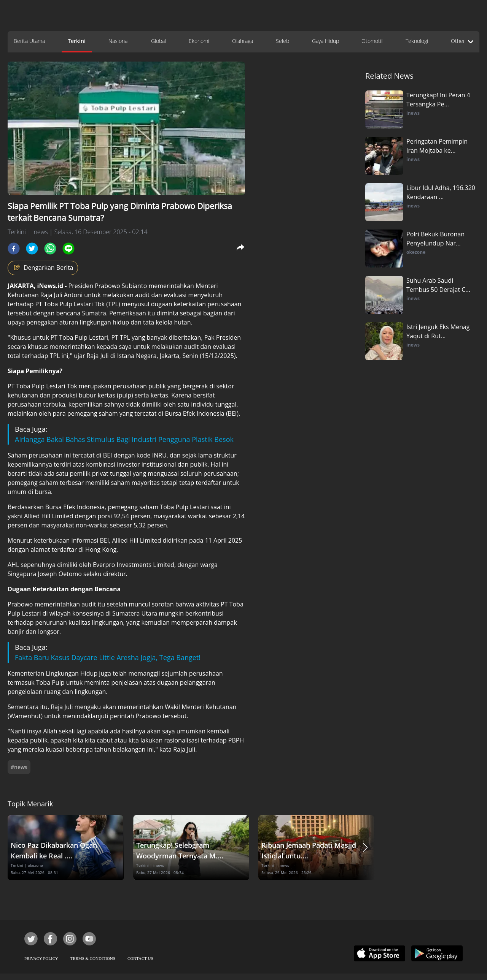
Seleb (282, 41)
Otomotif (372, 41)
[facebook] (14, 249)
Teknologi (417, 41)
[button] (365, 848)
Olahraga (243, 41)
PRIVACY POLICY (41, 958)
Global (158, 41)
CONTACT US (140, 958)
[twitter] (32, 249)
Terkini (77, 41)
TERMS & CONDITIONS (93, 958)
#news (19, 767)
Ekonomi (199, 41)
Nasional (119, 41)
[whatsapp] (50, 249)
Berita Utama (29, 41)
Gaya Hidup (325, 41)
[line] (68, 249)
